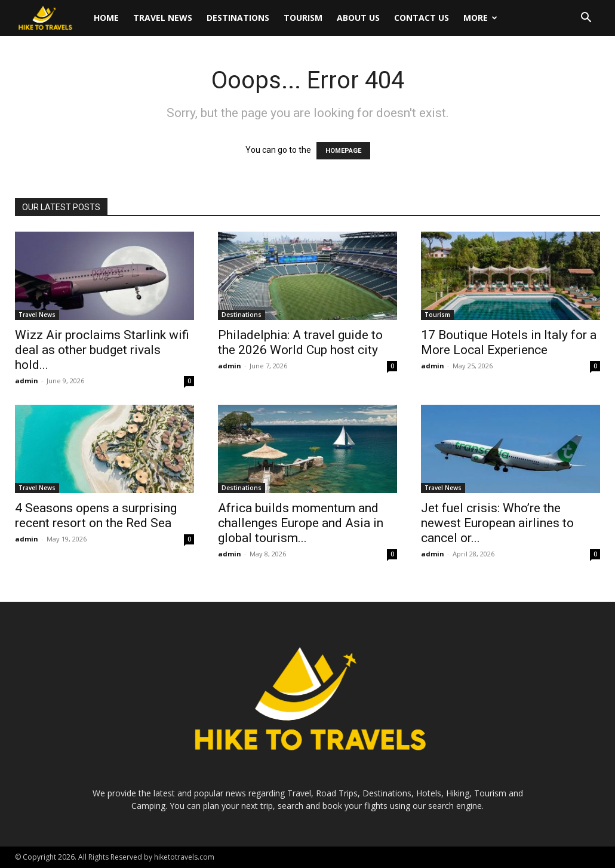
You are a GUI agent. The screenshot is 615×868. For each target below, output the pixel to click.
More (480, 18)
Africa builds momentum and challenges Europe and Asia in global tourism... (301, 523)
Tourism (303, 18)
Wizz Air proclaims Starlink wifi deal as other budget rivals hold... (102, 350)
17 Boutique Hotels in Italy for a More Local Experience (509, 342)
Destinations (238, 18)
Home (106, 18)
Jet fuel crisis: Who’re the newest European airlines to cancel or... (497, 523)
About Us (358, 18)
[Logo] (51, 18)
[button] (586, 19)
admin (27, 381)
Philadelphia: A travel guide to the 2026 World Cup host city (300, 342)
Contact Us (422, 18)
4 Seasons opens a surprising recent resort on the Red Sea (96, 515)
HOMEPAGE (343, 151)
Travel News (163, 18)
